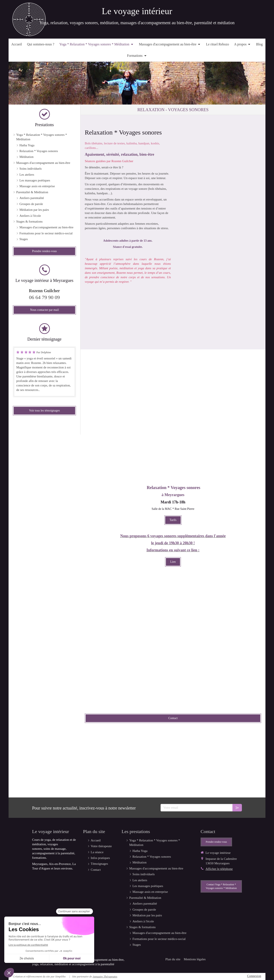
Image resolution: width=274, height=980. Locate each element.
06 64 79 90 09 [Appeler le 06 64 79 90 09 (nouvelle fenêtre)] (45, 297)
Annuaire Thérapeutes (105, 976)
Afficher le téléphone (219, 869)
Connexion (254, 976)
